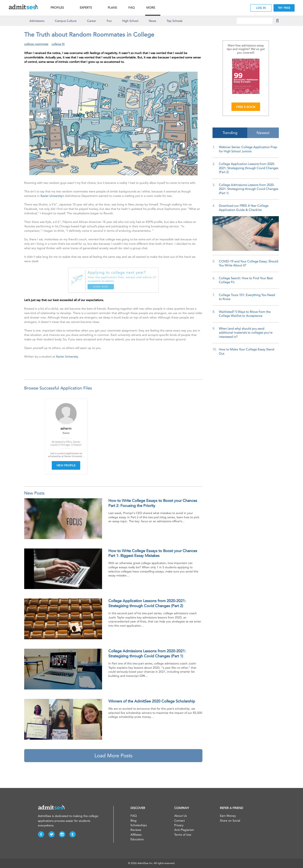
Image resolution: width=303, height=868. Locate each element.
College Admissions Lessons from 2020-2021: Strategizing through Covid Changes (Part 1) (249, 189)
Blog (134, 821)
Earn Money (228, 816)
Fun (109, 21)
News (152, 21)
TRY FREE (284, 8)
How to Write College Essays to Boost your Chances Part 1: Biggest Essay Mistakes (153, 553)
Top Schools (175, 21)
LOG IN (261, 8)
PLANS (112, 8)
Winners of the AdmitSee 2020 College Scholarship (152, 701)
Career (92, 21)
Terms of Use (183, 835)
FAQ (132, 8)
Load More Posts (113, 756)
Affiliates (136, 835)
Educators (137, 839)
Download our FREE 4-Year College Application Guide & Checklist (244, 208)
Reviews (136, 830)
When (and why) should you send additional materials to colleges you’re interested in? (246, 333)
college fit (58, 44)
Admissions (37, 21)
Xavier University (51, 196)
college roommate (36, 44)
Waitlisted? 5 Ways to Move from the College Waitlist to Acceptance (245, 314)
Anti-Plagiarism (184, 830)
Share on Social (230, 821)
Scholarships (139, 825)
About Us (181, 816)
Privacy (179, 825)
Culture (66, 21)
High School (130, 21)
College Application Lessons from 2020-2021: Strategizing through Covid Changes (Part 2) (249, 168)
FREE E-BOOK (246, 107)
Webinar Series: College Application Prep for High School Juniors (248, 149)
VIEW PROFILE (66, 465)
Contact (179, 821)
